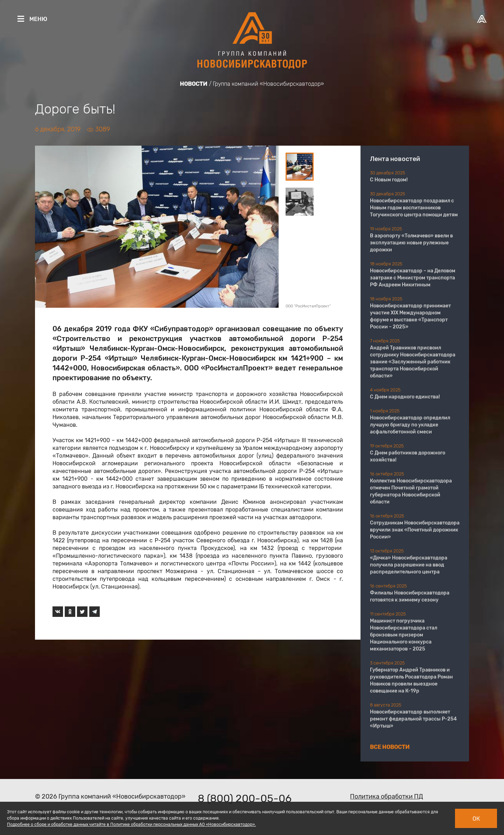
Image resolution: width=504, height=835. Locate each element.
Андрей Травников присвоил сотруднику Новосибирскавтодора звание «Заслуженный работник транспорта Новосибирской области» (413, 362)
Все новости (390, 747)
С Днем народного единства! (405, 397)
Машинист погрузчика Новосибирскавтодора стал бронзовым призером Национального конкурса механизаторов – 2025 (404, 635)
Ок (476, 819)
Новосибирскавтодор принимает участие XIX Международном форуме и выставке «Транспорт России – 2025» (410, 316)
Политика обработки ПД (387, 796)
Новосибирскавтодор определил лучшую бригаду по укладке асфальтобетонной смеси (410, 425)
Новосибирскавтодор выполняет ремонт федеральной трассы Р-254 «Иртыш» (413, 719)
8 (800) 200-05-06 (245, 799)
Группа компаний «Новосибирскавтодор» (268, 84)
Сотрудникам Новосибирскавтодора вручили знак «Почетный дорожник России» (415, 530)
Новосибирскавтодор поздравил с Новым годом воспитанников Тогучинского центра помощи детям (414, 208)
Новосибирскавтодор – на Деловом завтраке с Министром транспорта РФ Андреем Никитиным (413, 278)
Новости (194, 84)
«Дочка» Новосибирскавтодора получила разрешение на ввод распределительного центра (409, 565)
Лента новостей (395, 159)
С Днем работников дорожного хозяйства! (408, 456)
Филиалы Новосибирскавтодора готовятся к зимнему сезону (410, 596)
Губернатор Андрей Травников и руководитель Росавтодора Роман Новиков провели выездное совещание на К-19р (411, 680)
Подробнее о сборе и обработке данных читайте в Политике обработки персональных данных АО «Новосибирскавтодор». (131, 824)
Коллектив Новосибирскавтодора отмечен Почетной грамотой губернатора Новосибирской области (411, 491)
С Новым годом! (389, 180)
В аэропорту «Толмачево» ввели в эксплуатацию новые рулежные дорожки (411, 243)
